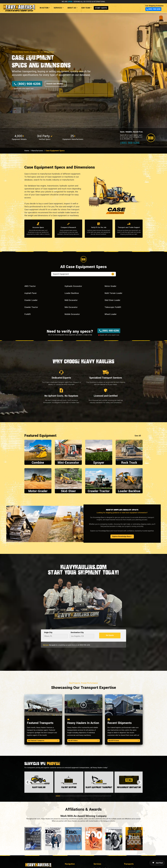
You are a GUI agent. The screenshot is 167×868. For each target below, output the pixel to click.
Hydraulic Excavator (73, 286)
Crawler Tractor (31, 307)
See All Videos (83, 741)
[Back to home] (19, 7)
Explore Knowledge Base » (122, 536)
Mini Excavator (71, 307)
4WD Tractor (30, 286)
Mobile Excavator (72, 314)
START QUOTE (101, 8)
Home (27, 151)
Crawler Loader (31, 300)
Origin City (48, 632)
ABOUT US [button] (72, 8)
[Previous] (28, 782)
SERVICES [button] (58, 8)
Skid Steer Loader (112, 300)
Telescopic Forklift (113, 307)
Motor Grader (110, 286)
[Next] (139, 782)
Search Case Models (56, 84)
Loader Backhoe (72, 293)
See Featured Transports (43, 741)
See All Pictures (124, 741)
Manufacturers (37, 151)
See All (139, 436)
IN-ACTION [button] (44, 8)
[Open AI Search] (157, 863)
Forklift (28, 314)
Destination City (77, 632)
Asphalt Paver (31, 293)
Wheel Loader (111, 314)
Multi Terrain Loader (113, 293)
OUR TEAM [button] (86, 8)
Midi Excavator (71, 300)
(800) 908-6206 (153, 9)
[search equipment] (82, 274)
